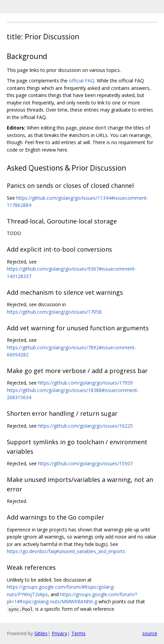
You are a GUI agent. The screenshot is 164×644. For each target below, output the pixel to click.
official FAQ (82, 81)
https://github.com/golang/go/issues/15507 (85, 463)
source (150, 633)
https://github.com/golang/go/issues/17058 (54, 312)
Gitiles (41, 633)
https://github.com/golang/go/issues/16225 (85, 426)
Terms (78, 633)
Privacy (59, 633)
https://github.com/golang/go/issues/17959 (85, 383)
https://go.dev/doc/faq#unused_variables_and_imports (66, 551)
